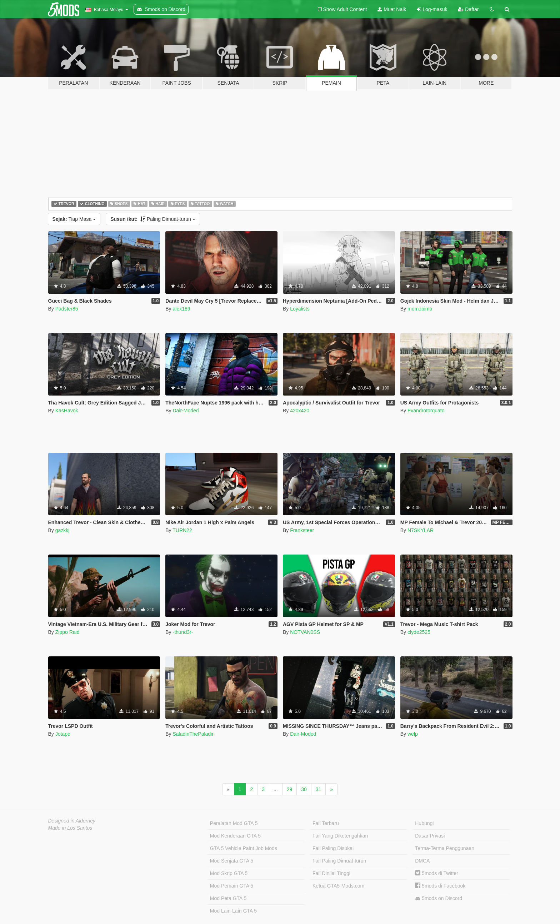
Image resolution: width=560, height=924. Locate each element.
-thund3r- (183, 632)
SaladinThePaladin (194, 734)
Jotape (63, 734)
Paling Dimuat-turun (153, 219)
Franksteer (302, 530)
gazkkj (62, 530)
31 (319, 789)
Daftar (468, 9)
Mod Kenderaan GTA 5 (235, 836)
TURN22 (182, 530)
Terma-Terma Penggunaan (445, 848)
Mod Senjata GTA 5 (232, 861)
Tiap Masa (74, 219)
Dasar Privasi (430, 836)
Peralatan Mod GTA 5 (234, 823)
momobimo (420, 309)
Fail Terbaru (326, 823)
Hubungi (424, 823)
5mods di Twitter (437, 873)
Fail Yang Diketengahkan (340, 836)
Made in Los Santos (70, 828)
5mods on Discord (439, 898)
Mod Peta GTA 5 (228, 898)
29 (290, 789)
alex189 (181, 309)
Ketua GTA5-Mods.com (338, 886)
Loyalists (300, 309)
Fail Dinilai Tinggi (331, 873)
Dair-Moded (186, 411)
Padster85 (67, 309)
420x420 (300, 411)
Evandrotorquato (426, 411)
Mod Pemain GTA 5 (232, 886)
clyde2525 (419, 632)
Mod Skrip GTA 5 (229, 873)
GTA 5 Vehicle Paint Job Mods (244, 848)
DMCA (422, 861)
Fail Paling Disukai (333, 848)
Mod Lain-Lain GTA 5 (233, 911)
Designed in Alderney (72, 821)
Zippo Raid (67, 632)
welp (413, 734)
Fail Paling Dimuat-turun (339, 861)
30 (304, 789)
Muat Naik (392, 9)
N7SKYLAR (421, 530)
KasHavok (67, 411)
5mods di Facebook (440, 886)
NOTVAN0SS (305, 632)
